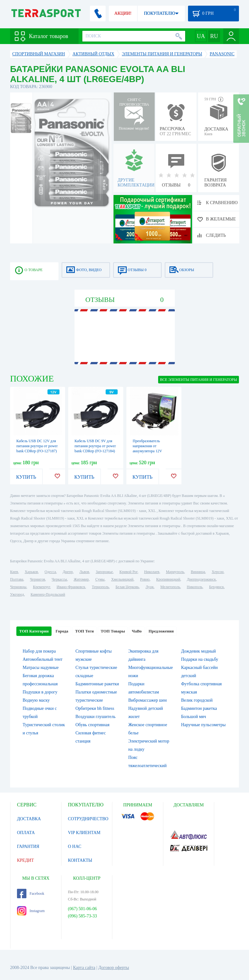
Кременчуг (41, 587)
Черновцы (18, 587)
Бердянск (216, 587)
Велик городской (197, 700)
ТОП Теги (84, 631)
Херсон (218, 572)
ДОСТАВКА (29, 819)
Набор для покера (39, 651)
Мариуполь (175, 572)
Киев (14, 572)
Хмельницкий (122, 579)
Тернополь (100, 587)
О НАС (75, 846)
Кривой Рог (128, 572)
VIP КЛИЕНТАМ (84, 833)
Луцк (150, 587)
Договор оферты (114, 968)
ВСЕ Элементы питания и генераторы (199, 380)
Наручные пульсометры (203, 725)
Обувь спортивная (92, 725)
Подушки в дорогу (40, 692)
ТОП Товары (113, 631)
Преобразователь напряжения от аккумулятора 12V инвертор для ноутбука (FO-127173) (151, 451)
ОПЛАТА (26, 833)
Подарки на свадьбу (200, 659)
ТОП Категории (34, 631)
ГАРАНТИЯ (28, 846)
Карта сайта (84, 968)
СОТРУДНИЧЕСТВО (88, 819)
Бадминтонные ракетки (97, 684)
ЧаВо (137, 631)
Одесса (50, 572)
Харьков (31, 572)
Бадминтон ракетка (199, 708)
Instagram (31, 911)
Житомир (81, 579)
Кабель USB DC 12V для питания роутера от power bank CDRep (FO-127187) (37, 446)
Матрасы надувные (41, 668)
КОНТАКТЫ (80, 860)
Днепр (68, 572)
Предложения (161, 631)
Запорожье (104, 572)
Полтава (17, 579)
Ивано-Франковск (71, 587)
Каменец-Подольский (48, 594)
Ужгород (17, 594)
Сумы (100, 579)
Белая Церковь (127, 587)
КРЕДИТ (25, 860)
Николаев (152, 572)
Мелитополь (170, 587)
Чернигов (37, 579)
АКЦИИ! (123, 13)
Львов (84, 572)
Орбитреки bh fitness (95, 708)
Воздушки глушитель (95, 717)
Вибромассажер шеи (147, 700)
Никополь (195, 587)
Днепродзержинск (201, 579)
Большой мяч (194, 717)
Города (62, 631)
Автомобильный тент (43, 659)
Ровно (145, 579)
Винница (198, 572)
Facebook (31, 894)
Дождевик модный (199, 651)
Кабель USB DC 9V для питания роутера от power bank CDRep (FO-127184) (95, 446)
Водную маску (36, 700)
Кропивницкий (168, 579)
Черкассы (59, 579)
